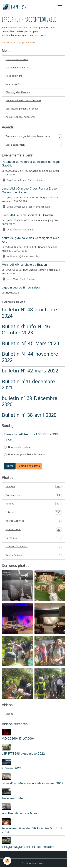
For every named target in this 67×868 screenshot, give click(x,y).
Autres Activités (33, 521)
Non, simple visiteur (19, 447)
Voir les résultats (29, 466)
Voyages (33, 487)
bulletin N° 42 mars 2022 (30, 371)
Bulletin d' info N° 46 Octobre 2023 (26, 330)
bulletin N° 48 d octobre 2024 (29, 313)
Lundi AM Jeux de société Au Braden (27, 215)
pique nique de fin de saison (21, 288)
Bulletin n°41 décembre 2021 (28, 385)
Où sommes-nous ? (17, 68)
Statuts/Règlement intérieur (22, 109)
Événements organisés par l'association (33, 136)
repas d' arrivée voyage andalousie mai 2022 (33, 784)
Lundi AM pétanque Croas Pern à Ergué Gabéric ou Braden (29, 191)
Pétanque (33, 538)
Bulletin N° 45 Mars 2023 (30, 344)
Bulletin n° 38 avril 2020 (29, 415)
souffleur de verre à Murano (21, 813)
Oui (10, 440)
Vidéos (9, 714)
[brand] (14, 7)
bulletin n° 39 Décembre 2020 (30, 402)
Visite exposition (33, 145)
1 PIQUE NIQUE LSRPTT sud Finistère (28, 847)
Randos (33, 504)
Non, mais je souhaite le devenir (27, 454)
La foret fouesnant (33, 547)
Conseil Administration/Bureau (23, 101)
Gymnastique (33, 530)
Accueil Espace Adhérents (21, 117)
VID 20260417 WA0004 (18, 739)
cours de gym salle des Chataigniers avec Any (31, 240)
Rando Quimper (33, 555)
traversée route (12, 798)
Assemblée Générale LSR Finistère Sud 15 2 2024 (32, 830)
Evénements (33, 495)
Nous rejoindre (14, 76)
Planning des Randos (18, 92)
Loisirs (33, 512)
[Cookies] (7, 861)
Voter (10, 466)
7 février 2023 (12, 768)
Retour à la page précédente (19, 43)
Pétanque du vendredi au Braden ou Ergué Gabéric (31, 164)
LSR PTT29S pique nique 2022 (23, 754)
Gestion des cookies (33, 863)
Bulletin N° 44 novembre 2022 (30, 357)
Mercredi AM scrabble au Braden (24, 265)
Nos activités (13, 84)
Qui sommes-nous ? (17, 59)
